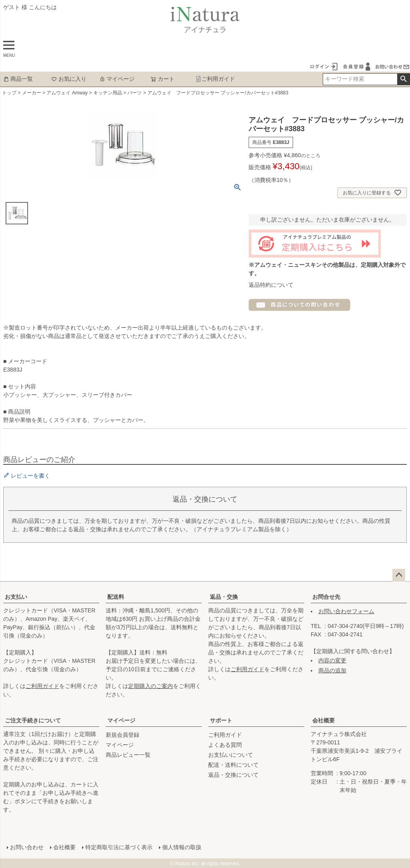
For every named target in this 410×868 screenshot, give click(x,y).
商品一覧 (18, 79)
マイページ (117, 79)
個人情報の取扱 (181, 847)
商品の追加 (332, 670)
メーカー (32, 93)
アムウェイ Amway (67, 93)
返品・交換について (233, 775)
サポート (221, 720)
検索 (403, 79)
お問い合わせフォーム (346, 611)
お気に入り (69, 79)
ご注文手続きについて (33, 720)
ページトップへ (399, 575)
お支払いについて (231, 755)
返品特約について (271, 285)
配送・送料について (233, 765)
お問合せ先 (326, 597)
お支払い (16, 597)
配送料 (116, 597)
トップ (9, 93)
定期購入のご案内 (151, 686)
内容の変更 (332, 660)
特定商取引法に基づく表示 (119, 847)
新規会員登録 (123, 735)
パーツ (135, 93)
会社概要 (324, 720)
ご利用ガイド (215, 79)
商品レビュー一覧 (128, 755)
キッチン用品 (108, 93)
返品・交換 (224, 597)
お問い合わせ (26, 847)
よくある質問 (225, 745)
